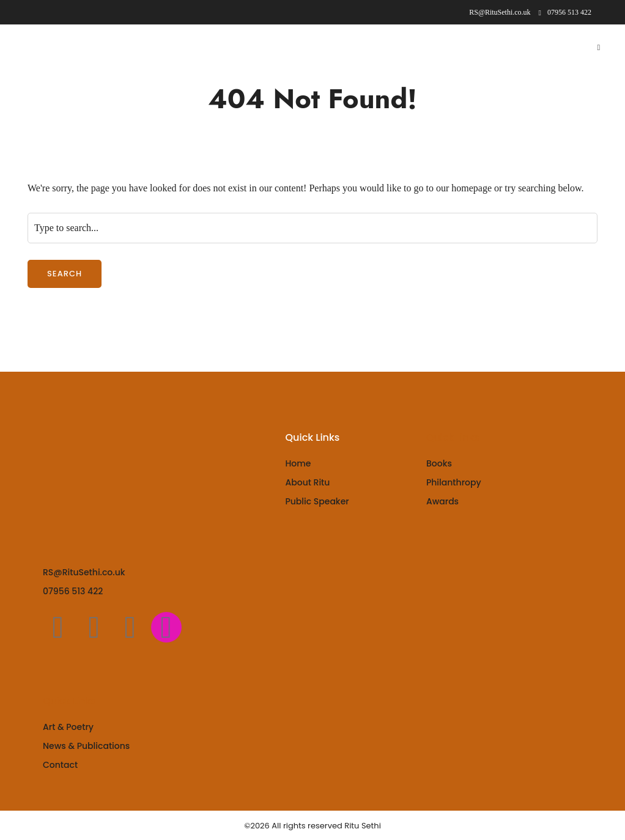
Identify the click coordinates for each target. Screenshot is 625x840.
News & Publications (86, 746)
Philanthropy (454, 482)
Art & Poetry (68, 727)
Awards (442, 501)
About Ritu (307, 482)
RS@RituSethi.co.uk (84, 572)
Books (439, 463)
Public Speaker (317, 501)
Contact (60, 765)
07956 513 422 (565, 12)
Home (298, 463)
